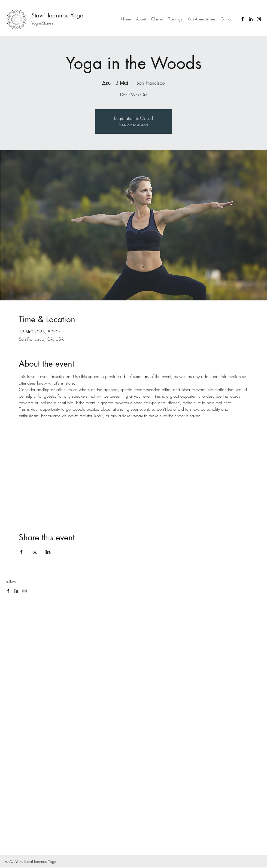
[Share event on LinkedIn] (48, 552)
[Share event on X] (35, 552)
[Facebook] (242, 19)
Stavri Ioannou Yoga (57, 15)
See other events (134, 125)
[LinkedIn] (251, 19)
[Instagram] (259, 19)
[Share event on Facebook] (21, 552)
